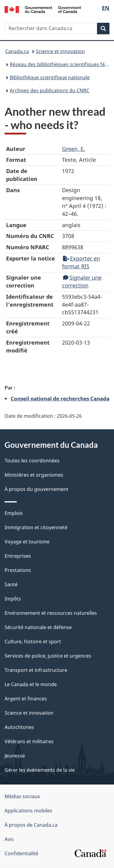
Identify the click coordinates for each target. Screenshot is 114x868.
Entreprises (18, 556)
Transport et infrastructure (36, 670)
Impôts (13, 599)
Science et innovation (60, 51)
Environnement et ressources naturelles (51, 613)
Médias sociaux (22, 796)
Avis (9, 839)
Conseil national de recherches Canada (60, 398)
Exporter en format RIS (81, 262)
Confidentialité (21, 853)
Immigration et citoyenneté (36, 527)
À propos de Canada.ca (31, 825)
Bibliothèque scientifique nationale (50, 77)
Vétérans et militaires (29, 741)
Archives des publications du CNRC (50, 90)
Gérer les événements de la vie (40, 770)
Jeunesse (15, 756)
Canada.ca (17, 51)
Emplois (14, 513)
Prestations (18, 570)
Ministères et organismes (34, 475)
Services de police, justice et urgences (48, 656)
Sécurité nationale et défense (38, 627)
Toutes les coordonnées (32, 461)
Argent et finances (26, 699)
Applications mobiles (28, 811)
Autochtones (19, 727)
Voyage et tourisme (27, 542)
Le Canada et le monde (31, 684)
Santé (11, 584)
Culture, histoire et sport (33, 642)
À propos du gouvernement (36, 489)
